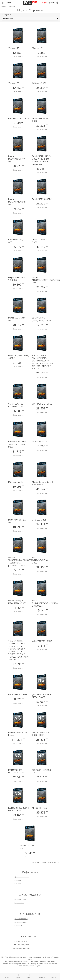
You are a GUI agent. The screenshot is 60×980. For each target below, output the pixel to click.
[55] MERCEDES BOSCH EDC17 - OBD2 (19, 809)
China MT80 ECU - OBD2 (40, 241)
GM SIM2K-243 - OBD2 (42, 404)
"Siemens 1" (13, 48)
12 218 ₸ (42, 325)
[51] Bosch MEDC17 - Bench (18, 734)
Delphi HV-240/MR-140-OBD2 (17, 279)
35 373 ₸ (18, 570)
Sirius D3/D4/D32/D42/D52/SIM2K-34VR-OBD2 (42, 603)
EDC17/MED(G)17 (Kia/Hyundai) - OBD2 (41, 319)
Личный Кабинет (21, 919)
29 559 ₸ (42, 408)
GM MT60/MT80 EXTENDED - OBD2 (17, 405)
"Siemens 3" (13, 83)
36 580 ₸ (18, 411)
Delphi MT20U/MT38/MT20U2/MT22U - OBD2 (42, 280)
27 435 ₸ (18, 363)
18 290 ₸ (18, 527)
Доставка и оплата (22, 877)
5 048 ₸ (18, 123)
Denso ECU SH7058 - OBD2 (17, 319)
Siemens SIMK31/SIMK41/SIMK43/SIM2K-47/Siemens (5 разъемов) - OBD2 (19, 561)
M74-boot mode (15, 482)
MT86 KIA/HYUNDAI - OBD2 (18, 521)
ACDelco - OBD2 (39, 83)
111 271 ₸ (18, 739)
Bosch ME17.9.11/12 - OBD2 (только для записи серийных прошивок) (41, 160)
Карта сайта (19, 903)
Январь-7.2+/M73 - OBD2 (29, 847)
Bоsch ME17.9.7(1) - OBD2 (17, 241)
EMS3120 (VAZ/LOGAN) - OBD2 (19, 357)
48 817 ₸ (18, 325)
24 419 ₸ (42, 524)
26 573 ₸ (42, 739)
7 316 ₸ (42, 777)
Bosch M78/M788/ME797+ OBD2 (17, 159)
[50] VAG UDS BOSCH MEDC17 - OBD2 (41, 696)
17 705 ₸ (42, 446)
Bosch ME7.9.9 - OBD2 (42, 199)
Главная (3, 6)
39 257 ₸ (18, 209)
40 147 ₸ (42, 247)
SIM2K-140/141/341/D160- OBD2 (41, 560)
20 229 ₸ (18, 166)
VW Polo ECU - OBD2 (17, 695)
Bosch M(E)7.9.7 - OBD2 (19, 118)
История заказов (21, 922)
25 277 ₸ (42, 204)
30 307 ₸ (18, 284)
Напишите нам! (20, 899)
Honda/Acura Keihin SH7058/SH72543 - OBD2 (17, 444)
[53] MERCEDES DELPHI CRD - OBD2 (17, 771)
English (44, 3)
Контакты (18, 884)
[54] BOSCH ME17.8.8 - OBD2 (42, 771)
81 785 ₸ (18, 451)
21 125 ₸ (42, 373)
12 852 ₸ (18, 53)
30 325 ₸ (42, 125)
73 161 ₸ (18, 815)
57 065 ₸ (42, 702)
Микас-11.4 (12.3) (40, 808)
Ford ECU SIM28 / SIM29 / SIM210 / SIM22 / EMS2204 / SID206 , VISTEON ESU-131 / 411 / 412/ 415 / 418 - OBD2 (42, 362)
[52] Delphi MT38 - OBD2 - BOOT (40, 734)
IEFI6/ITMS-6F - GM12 (42, 442)
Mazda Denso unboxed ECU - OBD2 (42, 483)
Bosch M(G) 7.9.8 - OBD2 (40, 120)
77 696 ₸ (18, 664)
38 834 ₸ (42, 88)
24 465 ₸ (18, 608)
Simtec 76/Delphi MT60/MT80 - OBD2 (17, 602)
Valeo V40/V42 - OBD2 (42, 641)
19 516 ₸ (42, 646)
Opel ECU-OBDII (39, 520)
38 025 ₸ (18, 699)
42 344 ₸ (18, 777)
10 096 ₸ (18, 486)
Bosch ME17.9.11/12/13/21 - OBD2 (18, 202)
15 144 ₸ (42, 610)
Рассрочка (19, 880)
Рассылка (18, 925)
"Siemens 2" (37, 48)
